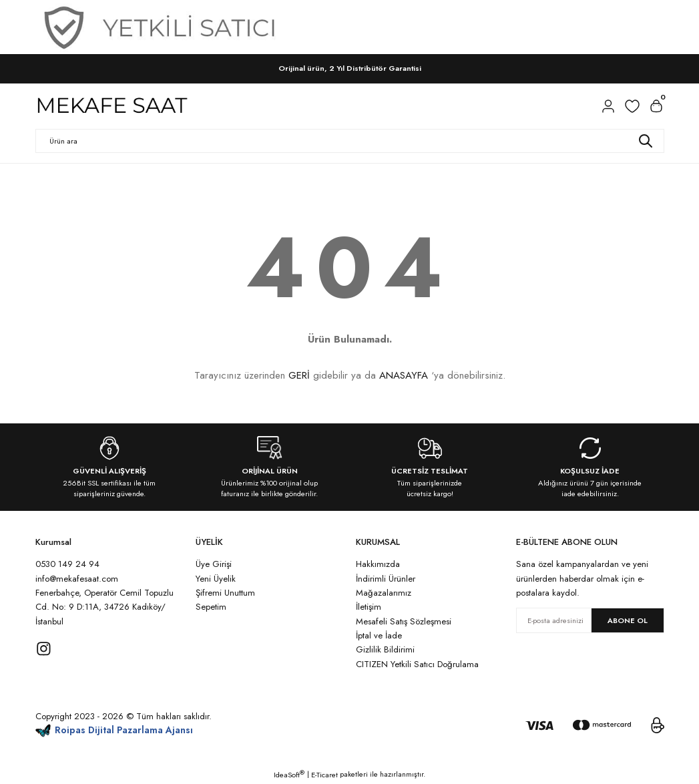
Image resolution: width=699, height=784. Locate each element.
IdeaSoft (289, 775)
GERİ (299, 375)
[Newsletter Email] (590, 620)
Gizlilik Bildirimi (385, 649)
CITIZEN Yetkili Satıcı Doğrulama (417, 664)
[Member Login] (608, 106)
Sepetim (211, 607)
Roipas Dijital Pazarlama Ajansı (114, 730)
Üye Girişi (214, 564)
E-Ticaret (324, 775)
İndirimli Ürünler (386, 579)
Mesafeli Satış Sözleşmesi (404, 621)
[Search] (350, 141)
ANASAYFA (404, 375)
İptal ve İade (379, 635)
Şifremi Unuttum (225, 593)
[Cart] (656, 106)
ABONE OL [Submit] (628, 620)
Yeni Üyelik (216, 579)
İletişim (369, 607)
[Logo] (112, 106)
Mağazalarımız (384, 593)
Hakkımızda (378, 564)
